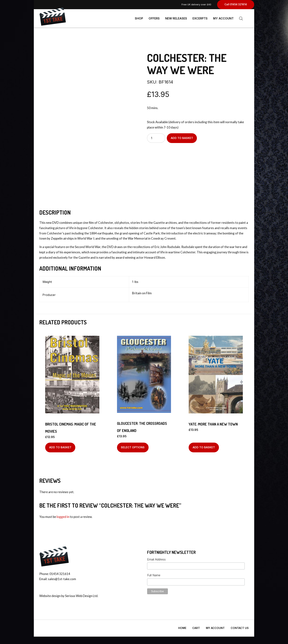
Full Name (154, 574)
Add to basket (182, 136)
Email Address (156, 558)
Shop (139, 18)
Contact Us (240, 626)
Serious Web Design (79, 594)
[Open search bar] (241, 18)
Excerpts (200, 18)
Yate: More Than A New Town (213, 423)
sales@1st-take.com (62, 577)
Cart (196, 626)
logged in (63, 515)
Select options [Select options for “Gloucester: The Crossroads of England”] (133, 446)
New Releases (176, 18)
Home (182, 626)
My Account (223, 18)
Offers (154, 18)
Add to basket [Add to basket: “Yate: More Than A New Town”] (204, 446)
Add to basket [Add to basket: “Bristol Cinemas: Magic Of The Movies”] (60, 446)
